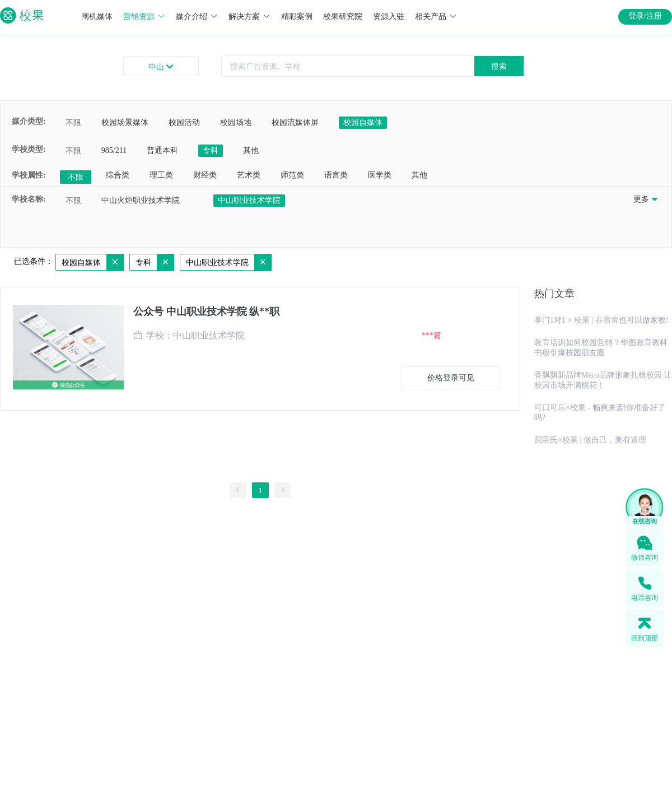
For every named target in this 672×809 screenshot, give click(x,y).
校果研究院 (343, 17)
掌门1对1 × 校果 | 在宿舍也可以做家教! (601, 320)
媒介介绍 (197, 17)
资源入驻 (389, 17)
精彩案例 (297, 17)
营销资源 (144, 17)
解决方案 (249, 17)
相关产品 (436, 17)
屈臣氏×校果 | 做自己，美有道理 (590, 440)
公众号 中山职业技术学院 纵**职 (206, 311)
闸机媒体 (97, 17)
